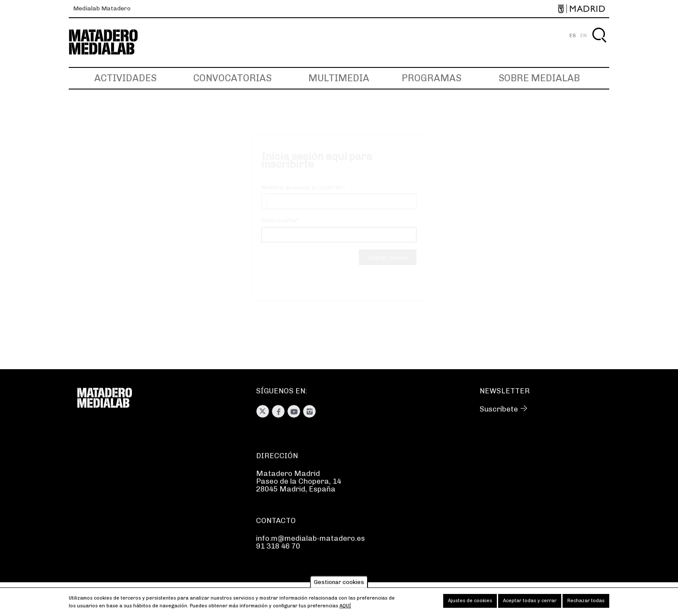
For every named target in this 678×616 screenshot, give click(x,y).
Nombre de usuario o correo (302, 196)
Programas (432, 78)
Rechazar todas (586, 603)
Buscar (599, 45)
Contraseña (278, 228)
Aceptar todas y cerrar (530, 603)
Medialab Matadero (102, 8)
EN (584, 35)
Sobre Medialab (539, 78)
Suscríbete (499, 409)
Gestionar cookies (339, 585)
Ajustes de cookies (470, 603)
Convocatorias (232, 78)
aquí (345, 608)
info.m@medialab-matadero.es (310, 538)
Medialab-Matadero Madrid (111, 42)
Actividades (125, 78)
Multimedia (339, 78)
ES (573, 35)
